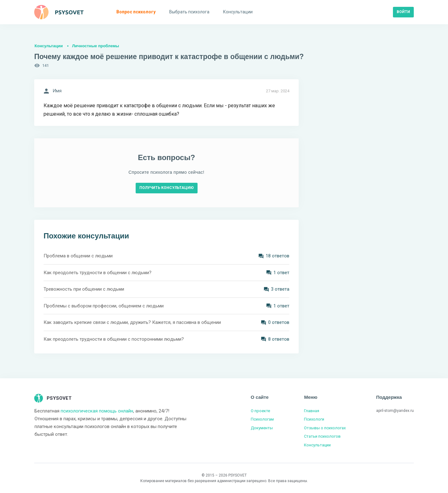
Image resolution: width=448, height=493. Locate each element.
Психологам (262, 419)
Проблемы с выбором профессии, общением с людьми (104, 306)
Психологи (314, 419)
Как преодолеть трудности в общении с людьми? (98, 273)
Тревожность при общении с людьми (84, 289)
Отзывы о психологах (325, 428)
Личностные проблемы (96, 46)
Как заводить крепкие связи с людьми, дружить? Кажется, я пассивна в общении (132, 322)
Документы (262, 428)
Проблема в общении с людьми (78, 256)
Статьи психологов (322, 436)
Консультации (49, 46)
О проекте (260, 411)
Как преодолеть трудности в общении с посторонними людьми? (114, 339)
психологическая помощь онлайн (97, 411)
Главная (312, 411)
